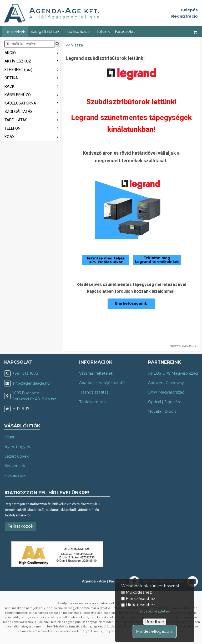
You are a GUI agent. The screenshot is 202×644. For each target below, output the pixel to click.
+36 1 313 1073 (25, 373)
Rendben (155, 622)
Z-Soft (170, 411)
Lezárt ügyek (16, 456)
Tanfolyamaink (92, 402)
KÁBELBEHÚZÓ (32, 94)
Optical (155, 402)
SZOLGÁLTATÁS (32, 111)
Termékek (15, 31)
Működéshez (139, 592)
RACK (32, 86)
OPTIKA (32, 78)
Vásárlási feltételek (96, 373)
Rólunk (103, 31)
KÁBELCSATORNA (32, 103)
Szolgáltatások (45, 31)
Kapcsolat (125, 31)
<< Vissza (74, 45)
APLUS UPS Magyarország (173, 373)
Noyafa (155, 411)
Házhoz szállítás (94, 392)
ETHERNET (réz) (32, 69)
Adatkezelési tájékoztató (102, 383)
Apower (155, 383)
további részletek (155, 611)
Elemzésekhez (140, 598)
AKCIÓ (32, 52)
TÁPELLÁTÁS (32, 120)
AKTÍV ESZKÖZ (32, 61)
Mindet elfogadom (155, 631)
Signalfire (173, 402)
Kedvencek (15, 466)
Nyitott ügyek (17, 447)
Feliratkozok (20, 526)
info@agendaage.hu (31, 383)
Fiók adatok (15, 475)
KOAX (32, 136)
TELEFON (32, 128)
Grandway (175, 383)
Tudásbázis (77, 31)
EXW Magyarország (166, 392)
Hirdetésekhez (140, 605)
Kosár (9, 437)
